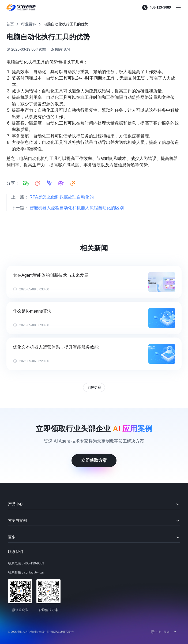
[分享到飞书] (61, 183)
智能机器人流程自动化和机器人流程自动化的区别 (77, 208)
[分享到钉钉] (49, 183)
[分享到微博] (37, 183)
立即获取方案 (94, 460)
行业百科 (29, 24)
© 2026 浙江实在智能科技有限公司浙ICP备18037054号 (41, 632)
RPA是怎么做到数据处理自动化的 (62, 197)
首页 (10, 24)
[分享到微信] (26, 183)
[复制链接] (73, 183)
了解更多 (94, 387)
